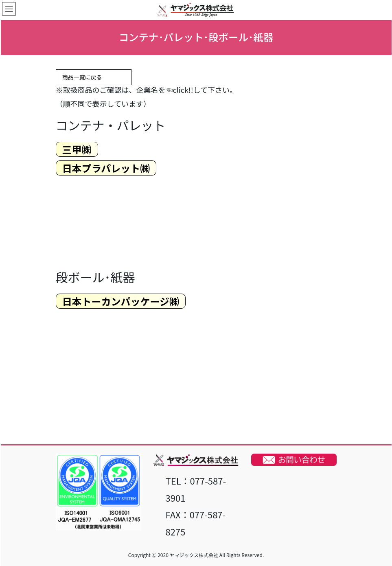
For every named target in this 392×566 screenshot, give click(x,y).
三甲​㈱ (77, 149)
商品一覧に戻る (94, 77)
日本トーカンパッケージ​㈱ (121, 301)
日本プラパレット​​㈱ (106, 168)
